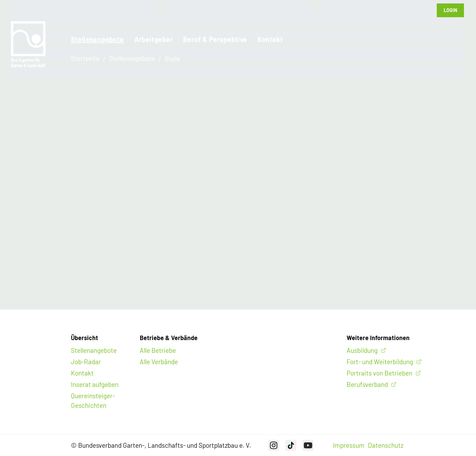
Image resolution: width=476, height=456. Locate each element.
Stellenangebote (97, 39)
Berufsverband (367, 384)
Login (450, 10)
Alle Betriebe (158, 350)
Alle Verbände (159, 362)
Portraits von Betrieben (379, 373)
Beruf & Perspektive (215, 39)
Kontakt (270, 39)
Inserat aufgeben (95, 384)
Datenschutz (386, 445)
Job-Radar (86, 362)
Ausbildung (362, 350)
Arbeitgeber (154, 39)
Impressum (349, 445)
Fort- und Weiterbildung (380, 362)
